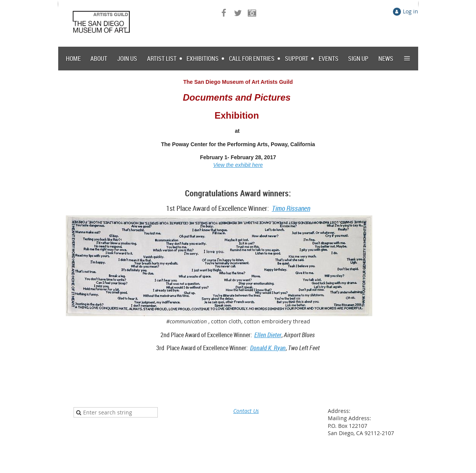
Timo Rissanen (291, 208)
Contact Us (246, 411)
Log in (411, 11)
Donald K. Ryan (268, 348)
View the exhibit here (238, 165)
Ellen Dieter (268, 335)
